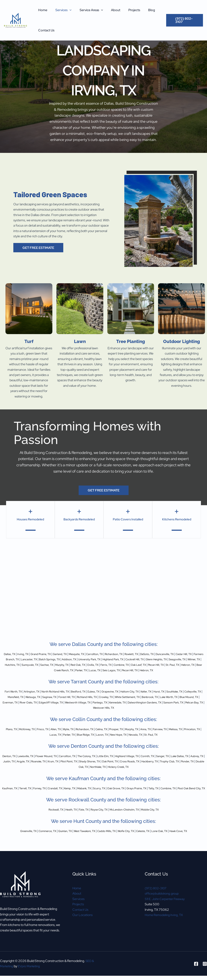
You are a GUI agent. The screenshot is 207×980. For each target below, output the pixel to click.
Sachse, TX (123, 665)
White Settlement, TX (187, 702)
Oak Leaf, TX (33, 670)
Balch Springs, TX (90, 659)
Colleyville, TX (35, 702)
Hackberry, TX (46, 772)
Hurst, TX (190, 697)
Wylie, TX (81, 734)
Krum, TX (102, 766)
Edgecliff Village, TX (133, 708)
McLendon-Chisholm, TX (128, 820)
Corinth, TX (176, 761)
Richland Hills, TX (139, 702)
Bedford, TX (95, 697)
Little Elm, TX (126, 761)
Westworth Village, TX (165, 708)
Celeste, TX (150, 841)
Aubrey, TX (33, 766)
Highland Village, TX (152, 761)
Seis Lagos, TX (177, 670)
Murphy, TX (141, 665)
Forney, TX (47, 793)
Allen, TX (67, 734)
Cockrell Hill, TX (190, 659)
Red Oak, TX (160, 665)
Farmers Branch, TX (40, 659)
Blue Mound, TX (63, 708)
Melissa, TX (28, 740)
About (110, 10)
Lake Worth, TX (39, 708)
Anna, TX (173, 734)
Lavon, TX (121, 740)
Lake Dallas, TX (13, 766)
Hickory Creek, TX (159, 772)
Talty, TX (182, 793)
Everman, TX (85, 708)
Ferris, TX (193, 665)
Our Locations (82, 925)
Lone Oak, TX (170, 841)
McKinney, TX (33, 734)
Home (42, 10)
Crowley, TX (161, 702)
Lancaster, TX (66, 659)
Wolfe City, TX (130, 841)
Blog (143, 10)
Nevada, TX (161, 740)
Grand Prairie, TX (46, 654)
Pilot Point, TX (121, 766)
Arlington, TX (40, 697)
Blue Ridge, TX (102, 740)
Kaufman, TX (12, 793)
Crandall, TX (66, 793)
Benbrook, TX (16, 708)
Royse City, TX (98, 820)
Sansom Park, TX (111, 713)
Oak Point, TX (169, 766)
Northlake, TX (134, 772)
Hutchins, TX (82, 665)
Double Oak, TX (111, 772)
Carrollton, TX (109, 654)
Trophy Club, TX (69, 772)
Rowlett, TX (153, 654)
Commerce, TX (37, 841)
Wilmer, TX (63, 665)
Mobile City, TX (159, 820)
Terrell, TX (31, 793)
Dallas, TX (10, 654)
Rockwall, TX (47, 820)
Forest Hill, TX (116, 702)
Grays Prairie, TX (162, 793)
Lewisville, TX (32, 761)
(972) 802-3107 (157, 898)
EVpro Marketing (31, 963)
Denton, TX (12, 761)
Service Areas (87, 10)
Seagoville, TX (44, 665)
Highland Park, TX (165, 659)
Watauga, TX (77, 702)
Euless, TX (113, 697)
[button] (67, 10)
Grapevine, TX (132, 697)
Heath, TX (65, 820)
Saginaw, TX (96, 702)
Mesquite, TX (88, 654)
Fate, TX (80, 820)
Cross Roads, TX (192, 766)
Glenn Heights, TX (19, 665)
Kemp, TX (83, 793)
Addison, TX (113, 659)
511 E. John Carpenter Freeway (167, 909)
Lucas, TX (158, 670)
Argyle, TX (67, 766)
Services (61, 10)
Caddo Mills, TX (107, 841)
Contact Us (45, 30)
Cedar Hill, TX (14, 659)
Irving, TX (25, 654)
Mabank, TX (100, 793)
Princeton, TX (47, 740)
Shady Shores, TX (145, 766)
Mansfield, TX (56, 702)
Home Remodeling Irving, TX (165, 925)
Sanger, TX (194, 761)
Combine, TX (13, 670)
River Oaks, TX (107, 708)
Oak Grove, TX (138, 793)
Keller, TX (175, 697)
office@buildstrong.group (162, 904)
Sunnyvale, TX (103, 665)
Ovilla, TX (178, 665)
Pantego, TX (191, 708)
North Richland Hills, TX (68, 697)
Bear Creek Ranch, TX (117, 670)
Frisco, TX (51, 734)
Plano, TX (14, 734)
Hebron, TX (91, 670)
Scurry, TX (118, 793)
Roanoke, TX (85, 766)
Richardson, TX (132, 654)
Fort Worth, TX (19, 697)
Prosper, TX (138, 734)
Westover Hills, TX (161, 713)
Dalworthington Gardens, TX (77, 713)
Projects (127, 10)
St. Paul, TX (73, 670)
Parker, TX (142, 670)
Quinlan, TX (58, 841)
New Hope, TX (141, 740)
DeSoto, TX (171, 654)
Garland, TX (68, 654)
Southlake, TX (13, 702)
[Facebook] (196, 961)
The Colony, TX (104, 761)
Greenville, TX (14, 841)
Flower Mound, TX (56, 761)
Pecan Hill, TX (54, 670)
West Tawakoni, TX (81, 841)
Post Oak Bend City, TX (107, 798)
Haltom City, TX (156, 697)
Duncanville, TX (192, 654)
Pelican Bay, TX (135, 713)
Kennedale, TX (44, 713)
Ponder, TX (90, 772)
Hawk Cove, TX (192, 841)
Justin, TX (50, 766)
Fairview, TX (190, 734)
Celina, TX (120, 734)
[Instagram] (205, 961)
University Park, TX (137, 659)
